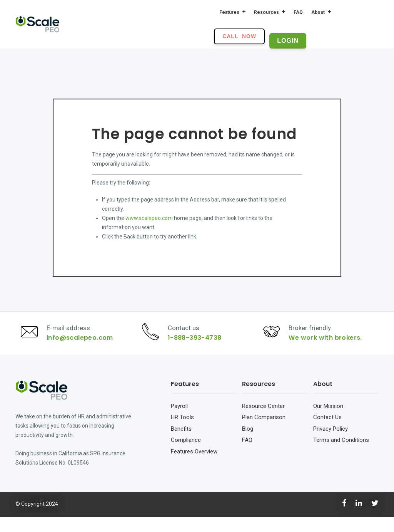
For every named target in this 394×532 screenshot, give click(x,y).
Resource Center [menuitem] (263, 421)
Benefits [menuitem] (181, 444)
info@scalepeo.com (84, 345)
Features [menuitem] (229, 12)
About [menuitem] (318, 12)
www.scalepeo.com (149, 218)
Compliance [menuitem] (186, 455)
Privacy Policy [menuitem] (331, 444)
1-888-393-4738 (199, 345)
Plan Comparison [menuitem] (264, 432)
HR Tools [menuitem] (182, 432)
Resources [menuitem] (266, 12)
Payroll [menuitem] (179, 421)
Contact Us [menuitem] (327, 432)
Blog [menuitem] (248, 444)
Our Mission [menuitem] (328, 421)
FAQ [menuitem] (298, 12)
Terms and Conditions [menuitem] (341, 455)
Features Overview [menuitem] (194, 467)
